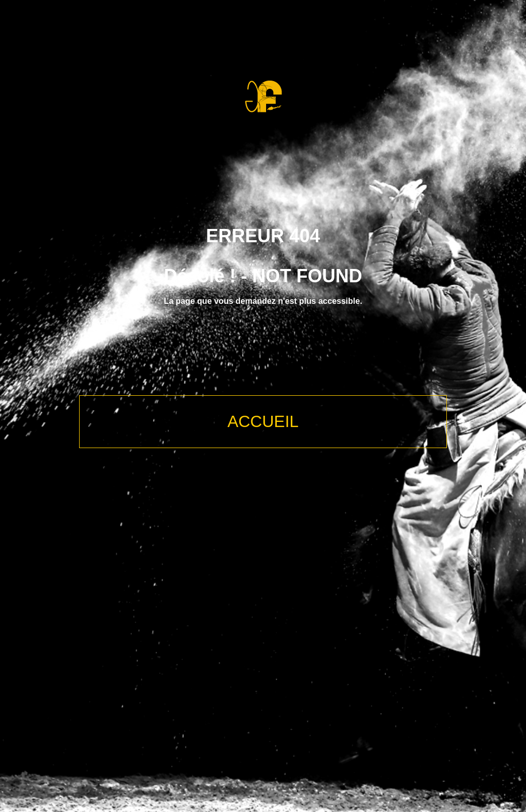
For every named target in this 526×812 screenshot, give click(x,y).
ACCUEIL (263, 421)
